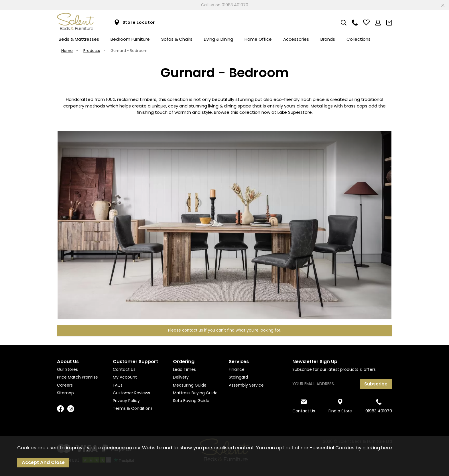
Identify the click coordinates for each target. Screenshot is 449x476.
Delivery (181, 377)
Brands (328, 39)
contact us (193, 330)
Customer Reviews (131, 393)
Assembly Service (246, 385)
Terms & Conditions (133, 408)
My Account (125, 377)
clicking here (377, 448)
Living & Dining (218, 39)
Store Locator (134, 22)
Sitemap (65, 393)
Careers (65, 385)
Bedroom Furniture (130, 39)
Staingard (238, 377)
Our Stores (67, 369)
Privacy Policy (126, 401)
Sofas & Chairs (177, 39)
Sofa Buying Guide (191, 401)
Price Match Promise (77, 377)
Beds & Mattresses (79, 39)
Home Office (258, 39)
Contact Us (124, 369)
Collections (359, 39)
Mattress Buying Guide (195, 393)
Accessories (296, 39)
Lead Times (184, 369)
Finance (237, 369)
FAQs (118, 385)
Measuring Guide (190, 385)
